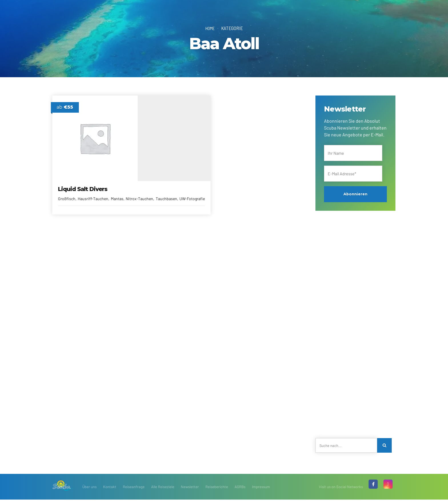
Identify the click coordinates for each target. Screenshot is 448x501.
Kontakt (110, 488)
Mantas (117, 193)
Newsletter (190, 488)
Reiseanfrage (134, 488)
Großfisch (67, 193)
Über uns (89, 488)
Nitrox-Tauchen (72, 199)
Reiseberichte (217, 488)
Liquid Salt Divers (83, 184)
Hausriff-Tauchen (93, 193)
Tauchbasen (99, 199)
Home (210, 28)
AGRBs (240, 488)
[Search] (385, 446)
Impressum (261, 488)
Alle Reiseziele (163, 488)
